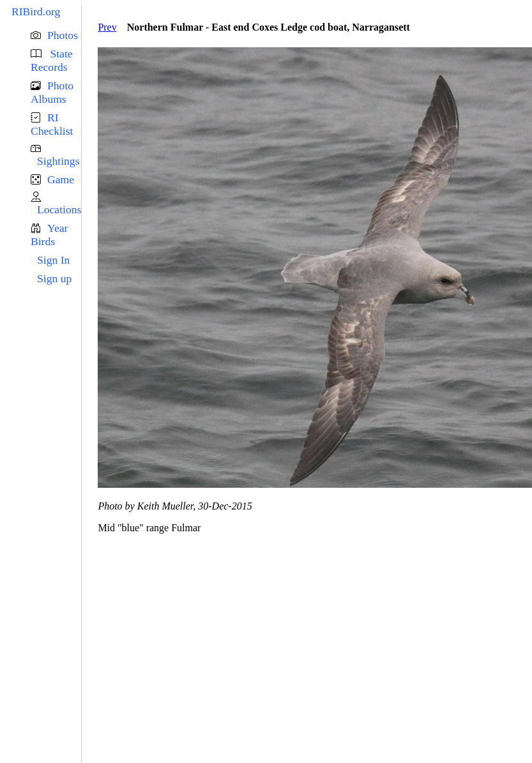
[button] (56, 35)
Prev (107, 27)
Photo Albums (52, 92)
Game (61, 179)
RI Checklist (52, 124)
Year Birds (49, 235)
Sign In (53, 260)
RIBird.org (36, 11)
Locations (59, 209)
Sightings (58, 161)
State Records (52, 60)
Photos (63, 35)
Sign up (54, 278)
